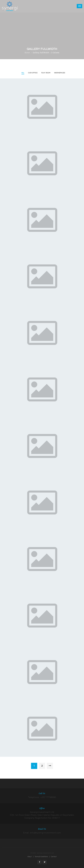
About (30, 857)
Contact (54, 857)
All (23, 73)
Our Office (33, 73)
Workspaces (60, 73)
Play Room (46, 73)
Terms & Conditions (41, 857)
